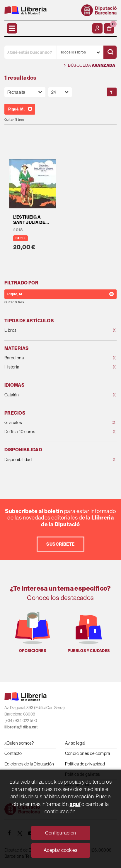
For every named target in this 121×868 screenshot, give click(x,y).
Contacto (13, 753)
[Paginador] (60, 92)
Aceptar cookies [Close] (60, 850)
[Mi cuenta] (97, 28)
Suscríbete (60, 544)
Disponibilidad (50, 460)
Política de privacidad (85, 764)
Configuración (61, 833)
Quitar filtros (14, 120)
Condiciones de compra (88, 753)
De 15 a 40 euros (50, 432)
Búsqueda (90, 65)
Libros (50, 330)
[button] (109, 28)
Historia (50, 367)
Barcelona (50, 358)
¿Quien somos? (19, 743)
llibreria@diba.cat (21, 727)
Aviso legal (75, 743)
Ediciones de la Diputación (29, 764)
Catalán (50, 395)
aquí (75, 804)
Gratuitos (50, 423)
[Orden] (25, 92)
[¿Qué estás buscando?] (30, 52)
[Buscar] (110, 52)
